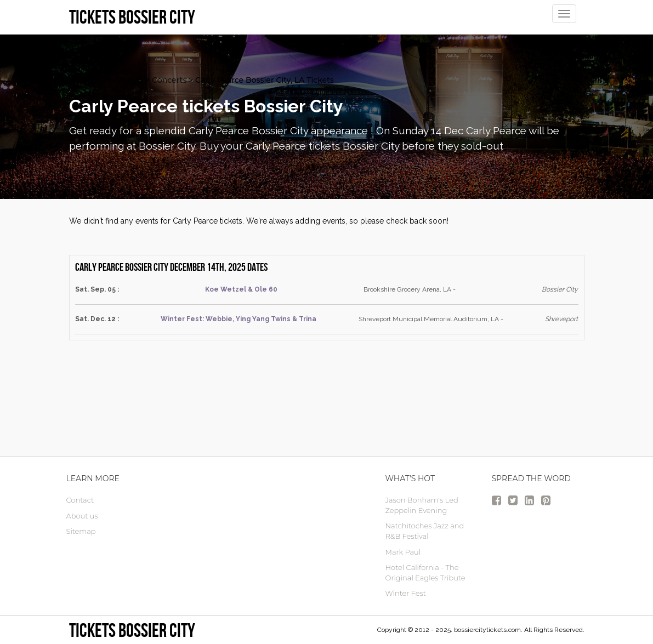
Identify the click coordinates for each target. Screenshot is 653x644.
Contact (80, 500)
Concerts (169, 80)
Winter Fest (406, 593)
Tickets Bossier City (132, 630)
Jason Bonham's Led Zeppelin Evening (422, 505)
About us (82, 516)
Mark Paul (403, 552)
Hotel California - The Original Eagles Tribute (425, 572)
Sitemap (81, 531)
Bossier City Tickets (106, 80)
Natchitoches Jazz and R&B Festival (425, 531)
